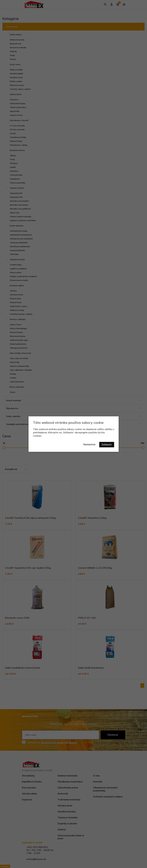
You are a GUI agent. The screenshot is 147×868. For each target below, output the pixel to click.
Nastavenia (89, 444)
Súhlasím (107, 444)
